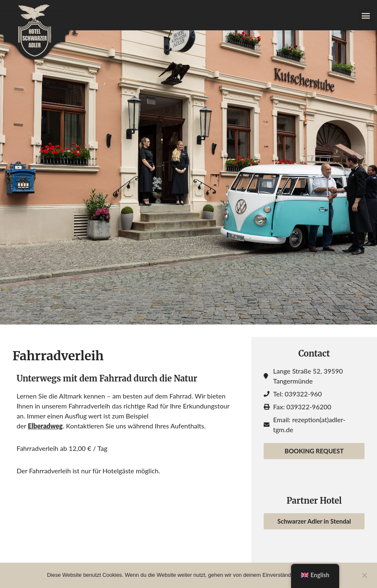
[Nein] (364, 574)
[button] (366, 15)
